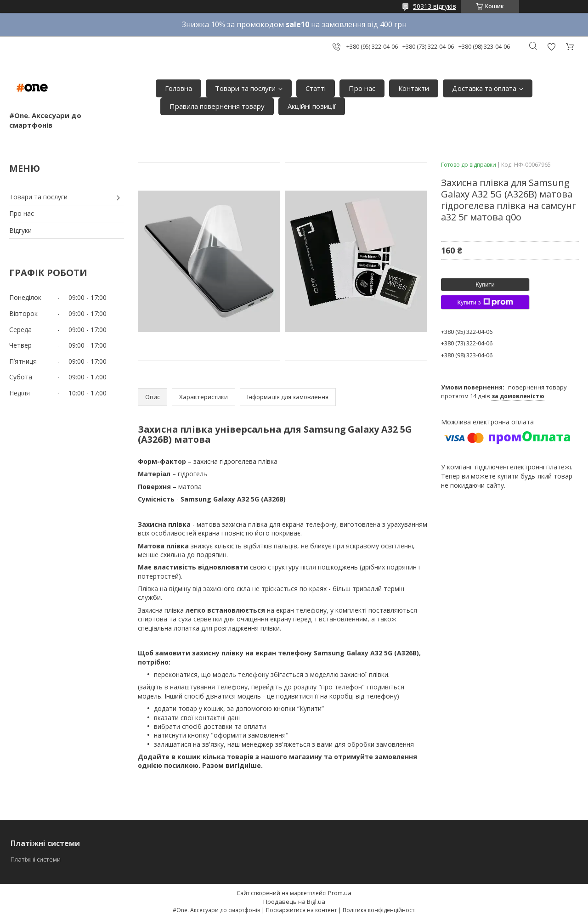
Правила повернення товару (217, 106)
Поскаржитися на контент (301, 910)
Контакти (414, 88)
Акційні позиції (312, 106)
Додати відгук (551, 47)
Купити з (485, 302)
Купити (485, 285)
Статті (316, 88)
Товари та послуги (245, 88)
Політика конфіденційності (379, 910)
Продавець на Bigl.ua (294, 902)
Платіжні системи (36, 859)
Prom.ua (340, 893)
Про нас (362, 88)
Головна (178, 88)
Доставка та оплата (484, 88)
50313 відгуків (435, 6)
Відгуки (20, 230)
